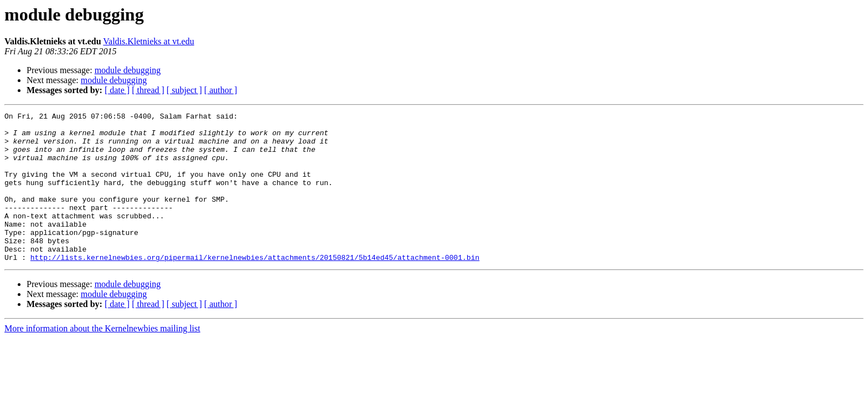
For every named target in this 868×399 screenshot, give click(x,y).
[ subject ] (184, 90)
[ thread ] (148, 90)
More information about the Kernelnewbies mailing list (102, 358)
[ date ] (117, 90)
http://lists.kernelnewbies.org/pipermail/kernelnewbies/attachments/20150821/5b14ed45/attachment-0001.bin (255, 287)
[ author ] (221, 90)
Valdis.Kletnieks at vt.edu (148, 41)
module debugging (128, 70)
